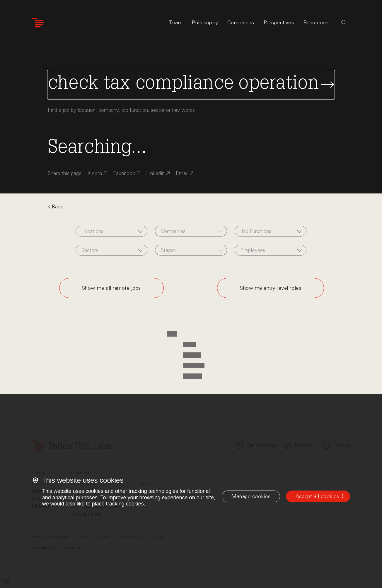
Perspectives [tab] (279, 23)
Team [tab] (176, 23)
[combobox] (112, 231)
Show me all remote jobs (111, 288)
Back (55, 207)
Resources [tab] (316, 23)
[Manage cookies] (251, 496)
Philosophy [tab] (205, 23)
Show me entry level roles (271, 288)
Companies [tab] (241, 23)
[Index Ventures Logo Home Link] (38, 23)
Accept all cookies (317, 496)
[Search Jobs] (191, 85)
